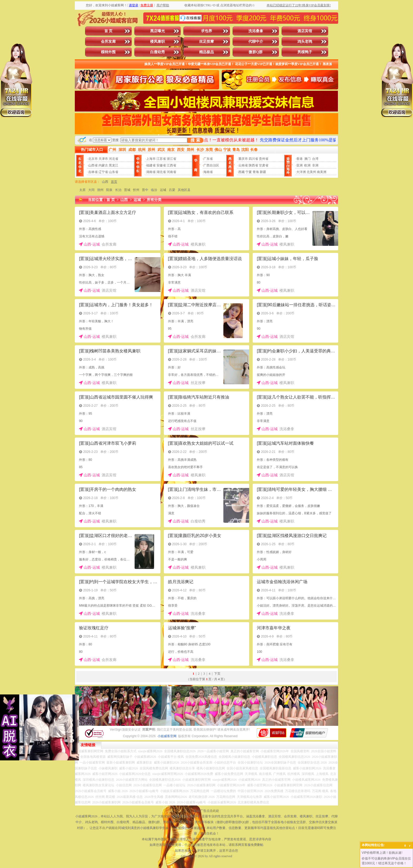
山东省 (114, 172)
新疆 (263, 172)
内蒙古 (103, 165)
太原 (82, 190)
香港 (299, 159)
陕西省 (253, 165)
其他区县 (184, 190)
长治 (118, 190)
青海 (256, 172)
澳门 (307, 159)
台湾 (315, 159)
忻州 (136, 190)
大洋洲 (301, 172)
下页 (217, 674)
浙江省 (171, 159)
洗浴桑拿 (256, 31)
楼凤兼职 (158, 42)
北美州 (311, 172)
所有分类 (154, 200)
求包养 (206, 31)
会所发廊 (108, 42)
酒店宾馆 (305, 31)
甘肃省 (264, 165)
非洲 (315, 165)
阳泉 (109, 190)
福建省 (151, 165)
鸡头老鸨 (305, 42)
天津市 (103, 159)
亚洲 (299, 165)
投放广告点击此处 (206, 811)
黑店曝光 (158, 31)
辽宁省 (103, 172)
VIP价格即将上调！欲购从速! (382, 853)
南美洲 (322, 172)
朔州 (100, 190)
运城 (163, 190)
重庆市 (243, 159)
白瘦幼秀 (158, 52)
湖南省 (151, 172)
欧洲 (307, 165)
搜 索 (195, 140)
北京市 (93, 159)
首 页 (109, 31)
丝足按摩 (206, 42)
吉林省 (93, 172)
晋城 (127, 190)
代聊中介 (256, 42)
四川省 (253, 159)
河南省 (171, 172)
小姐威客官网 (167, 736)
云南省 (243, 165)
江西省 (171, 165)
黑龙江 (114, 165)
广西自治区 (211, 165)
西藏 (242, 172)
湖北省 (161, 172)
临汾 (154, 190)
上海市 (151, 159)
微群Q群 (256, 52)
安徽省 (161, 165)
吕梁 (172, 190)
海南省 (208, 172)
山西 (105, 182)
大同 (91, 190)
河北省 (114, 159)
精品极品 (206, 52)
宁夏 (249, 172)
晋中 (145, 190)
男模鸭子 (305, 52)
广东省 (208, 159)
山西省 (93, 165)
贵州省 (264, 159)
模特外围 (108, 52)
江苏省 (161, 159)
